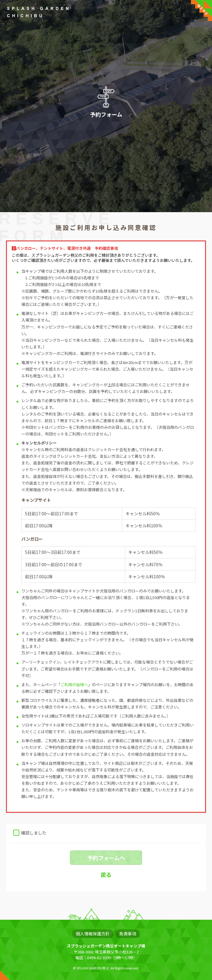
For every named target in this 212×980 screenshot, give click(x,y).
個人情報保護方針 (93, 934)
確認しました (34, 832)
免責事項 (128, 934)
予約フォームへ (106, 858)
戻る (106, 875)
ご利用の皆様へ (74, 685)
